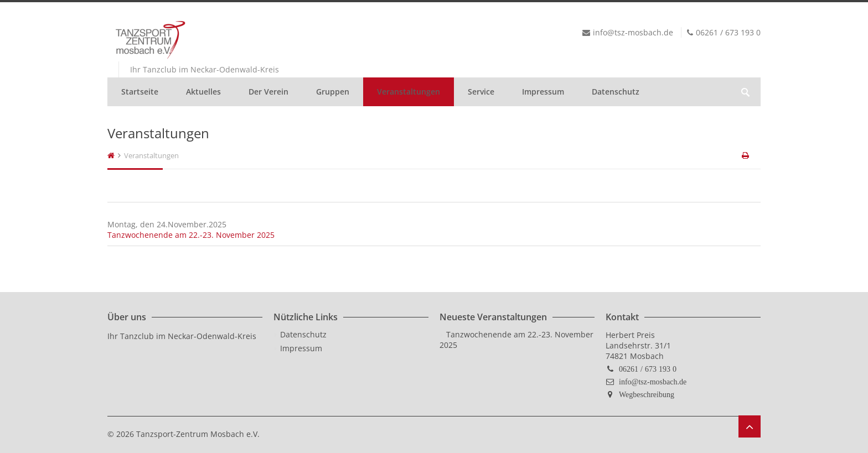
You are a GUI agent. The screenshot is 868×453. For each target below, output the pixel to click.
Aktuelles (203, 92)
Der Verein (268, 92)
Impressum (543, 92)
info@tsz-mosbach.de (653, 382)
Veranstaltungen (409, 92)
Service (481, 92)
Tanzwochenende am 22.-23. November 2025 (191, 235)
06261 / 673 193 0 (648, 369)
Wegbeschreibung (647, 394)
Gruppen (333, 92)
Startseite (140, 92)
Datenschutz (616, 92)
